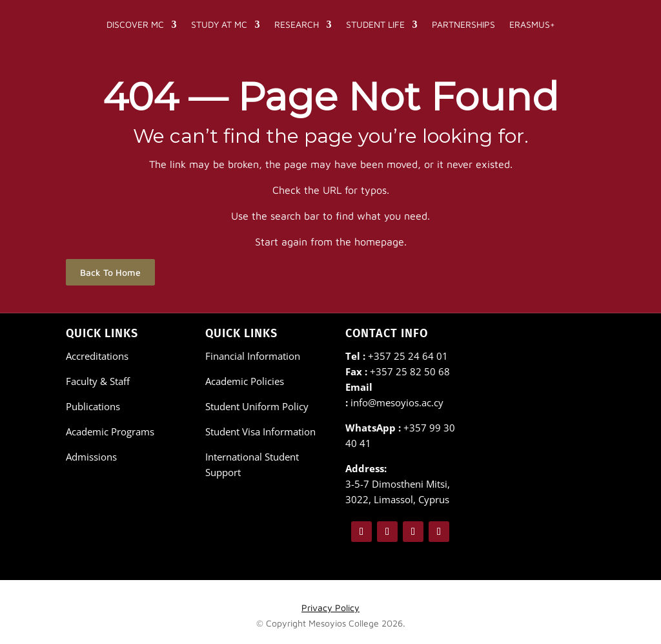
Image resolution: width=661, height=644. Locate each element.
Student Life (375, 24)
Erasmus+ (532, 24)
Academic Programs (110, 431)
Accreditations (97, 356)
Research (297, 24)
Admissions (91, 457)
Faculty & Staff (98, 381)
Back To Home (110, 272)
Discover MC (135, 24)
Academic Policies (245, 381)
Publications (93, 406)
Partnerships (463, 24)
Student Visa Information (260, 431)
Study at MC (219, 24)
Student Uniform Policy (257, 406)
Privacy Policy (330, 608)
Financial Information (253, 356)
